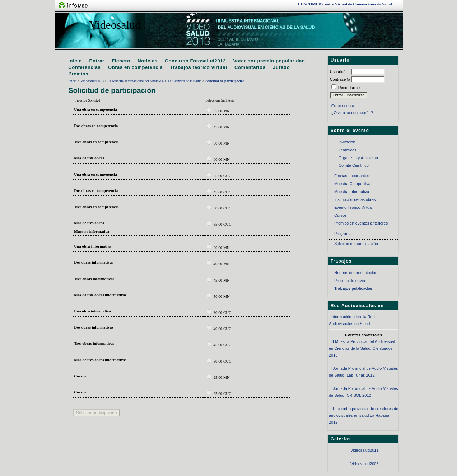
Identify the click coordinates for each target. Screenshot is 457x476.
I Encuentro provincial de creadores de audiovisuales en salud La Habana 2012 (363, 415)
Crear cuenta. (343, 106)
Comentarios (250, 67)
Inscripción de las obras (355, 199)
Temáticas (348, 150)
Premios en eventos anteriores (361, 223)
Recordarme (349, 88)
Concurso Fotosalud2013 (195, 61)
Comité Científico (354, 165)
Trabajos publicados (353, 288)
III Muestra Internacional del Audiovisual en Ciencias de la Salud (155, 81)
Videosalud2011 (365, 450)
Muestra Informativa (352, 192)
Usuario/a (338, 72)
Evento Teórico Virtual (353, 207)
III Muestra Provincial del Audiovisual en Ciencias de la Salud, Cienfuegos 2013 (362, 348)
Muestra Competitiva (352, 184)
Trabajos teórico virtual (199, 67)
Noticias (148, 61)
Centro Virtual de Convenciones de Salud (345, 4)
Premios (78, 74)
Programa (343, 234)
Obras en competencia (135, 67)
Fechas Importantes (352, 176)
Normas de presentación (356, 273)
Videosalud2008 (365, 464)
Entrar (97, 61)
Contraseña (340, 79)
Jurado (281, 67)
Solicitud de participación (356, 244)
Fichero (121, 61)
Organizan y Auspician (358, 158)
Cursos (341, 215)
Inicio (75, 61)
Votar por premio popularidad (269, 61)
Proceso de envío (350, 281)
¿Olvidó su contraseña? (352, 113)
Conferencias (84, 67)
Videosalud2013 (92, 81)
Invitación (347, 142)
